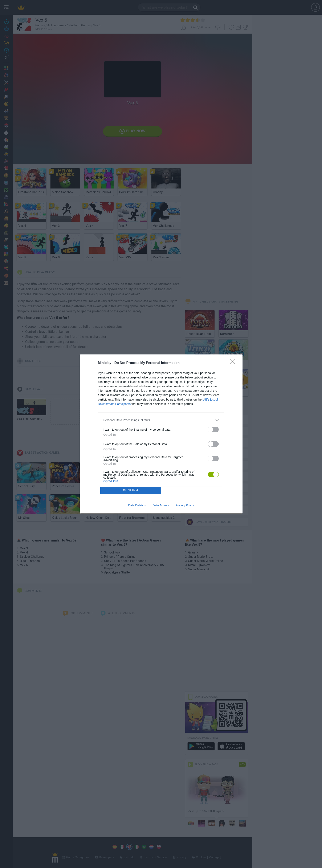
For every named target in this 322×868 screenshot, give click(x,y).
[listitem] (161, 420)
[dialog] (161, 434)
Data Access (161, 505)
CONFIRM (131, 490)
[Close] (234, 363)
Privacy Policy (185, 505)
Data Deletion (137, 505)
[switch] (213, 429)
